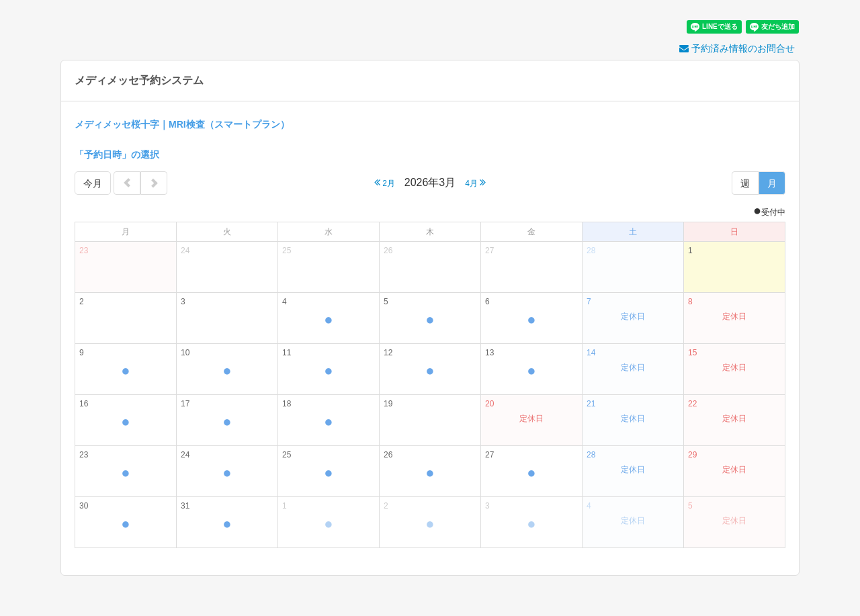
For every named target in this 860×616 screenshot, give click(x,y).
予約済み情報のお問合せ (737, 48)
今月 (93, 183)
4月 (475, 182)
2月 (385, 182)
